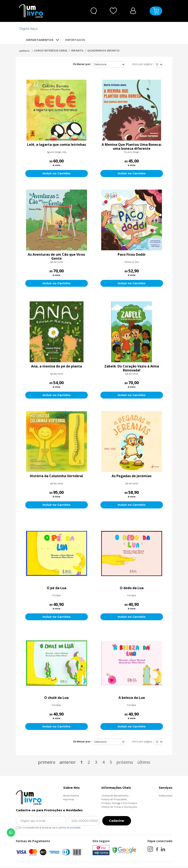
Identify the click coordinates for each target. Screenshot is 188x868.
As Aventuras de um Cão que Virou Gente (56, 257)
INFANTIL (77, 50)
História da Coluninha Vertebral (56, 477)
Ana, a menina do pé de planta (57, 367)
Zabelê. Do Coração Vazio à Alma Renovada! (132, 369)
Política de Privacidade (114, 800)
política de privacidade (70, 828)
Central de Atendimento (115, 796)
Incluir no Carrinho (56, 174)
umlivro (24, 51)
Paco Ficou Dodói (132, 255)
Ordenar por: (82, 64)
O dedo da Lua (132, 589)
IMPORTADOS (75, 40)
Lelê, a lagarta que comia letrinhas (57, 145)
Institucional (166, 796)
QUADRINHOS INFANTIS (103, 50)
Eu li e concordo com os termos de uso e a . (49, 828)
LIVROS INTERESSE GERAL (51, 50)
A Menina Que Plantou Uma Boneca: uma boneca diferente (132, 147)
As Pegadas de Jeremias (132, 477)
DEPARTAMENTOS (36, 40)
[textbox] (91, 29)
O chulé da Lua (56, 698)
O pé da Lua (57, 589)
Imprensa (69, 800)
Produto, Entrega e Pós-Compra (119, 804)
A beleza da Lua (132, 698)
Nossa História (71, 796)
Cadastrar (117, 822)
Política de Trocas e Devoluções (119, 808)
